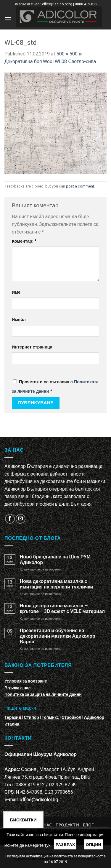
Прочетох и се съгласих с (55, 387)
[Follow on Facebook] (10, 519)
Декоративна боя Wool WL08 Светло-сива (50, 61)
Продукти (67, 825)
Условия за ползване (26, 681)
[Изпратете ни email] (21, 519)
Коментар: (24, 241)
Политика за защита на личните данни (43, 694)
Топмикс (50, 717)
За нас (45, 825)
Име (16, 292)
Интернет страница (32, 347)
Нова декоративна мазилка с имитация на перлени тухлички (56, 584)
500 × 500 (67, 54)
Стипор (32, 717)
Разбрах (65, 844)
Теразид (13, 717)
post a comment (80, 186)
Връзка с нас (17, 688)
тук (47, 845)
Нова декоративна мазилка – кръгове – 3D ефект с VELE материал (62, 609)
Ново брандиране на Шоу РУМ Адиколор (55, 560)
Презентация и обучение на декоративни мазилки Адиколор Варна (58, 636)
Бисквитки (23, 820)
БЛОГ (88, 825)
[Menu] (8, 19)
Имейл (19, 320)
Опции (94, 844)
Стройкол (71, 717)
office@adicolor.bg (39, 800)
